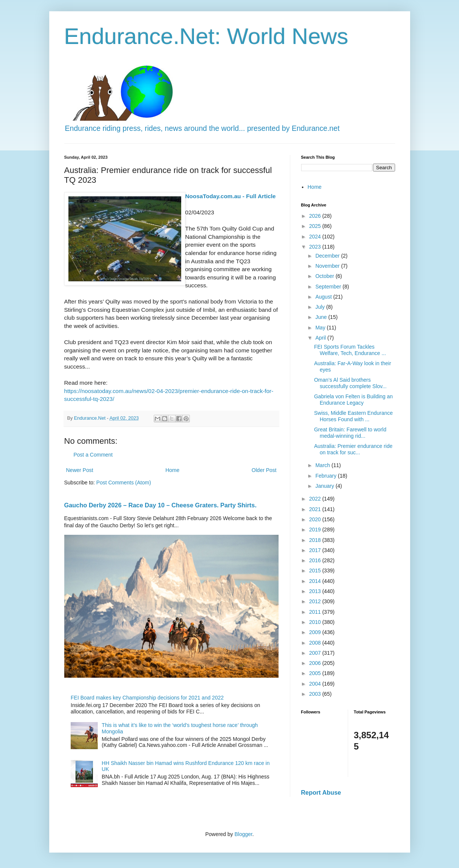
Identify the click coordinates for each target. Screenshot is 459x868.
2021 (316, 509)
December (328, 256)
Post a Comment (93, 455)
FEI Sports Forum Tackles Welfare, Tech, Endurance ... (350, 350)
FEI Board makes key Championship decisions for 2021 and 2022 (147, 698)
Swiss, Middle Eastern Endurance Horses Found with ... (353, 416)
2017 (316, 550)
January (326, 486)
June (322, 317)
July (321, 307)
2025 (316, 226)
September (329, 287)
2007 (316, 653)
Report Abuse (321, 792)
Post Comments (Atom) (123, 483)
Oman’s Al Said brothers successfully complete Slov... (350, 383)
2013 (316, 591)
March (323, 465)
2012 (316, 601)
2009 (316, 632)
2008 (316, 643)
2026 (316, 216)
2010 (316, 622)
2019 (316, 530)
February (327, 476)
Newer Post (80, 470)
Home (172, 470)
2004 (316, 684)
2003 (316, 694)
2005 (316, 673)
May (321, 328)
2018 (316, 540)
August (324, 297)
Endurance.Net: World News (206, 36)
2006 (316, 663)
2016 (316, 560)
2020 (316, 519)
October (326, 276)
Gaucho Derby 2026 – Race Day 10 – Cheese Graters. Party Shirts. (161, 505)
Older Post (264, 470)
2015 (316, 571)
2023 (316, 247)
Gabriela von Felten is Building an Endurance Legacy (353, 400)
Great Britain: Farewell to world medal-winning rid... (350, 433)
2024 (316, 237)
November (328, 266)
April (321, 338)
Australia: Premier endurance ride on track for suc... (353, 449)
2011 (316, 612)
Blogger (243, 834)
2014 (316, 581)
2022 (316, 499)
